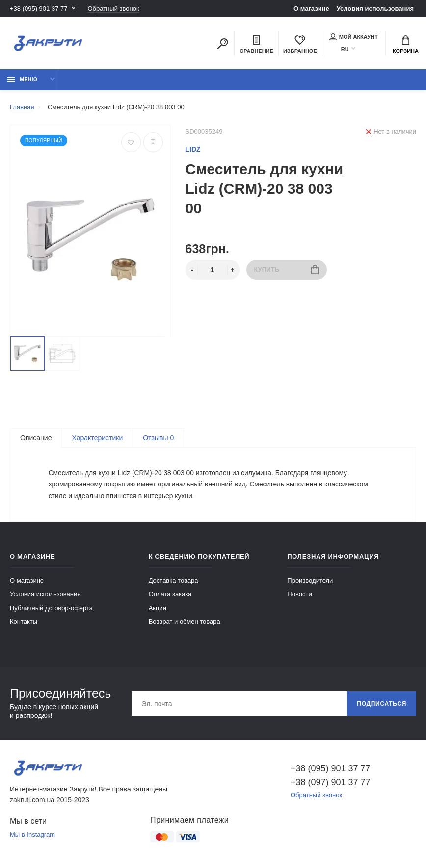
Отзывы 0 (158, 438)
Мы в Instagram (32, 835)
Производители (310, 581)
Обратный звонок (113, 9)
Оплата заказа (170, 595)
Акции (158, 609)
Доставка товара (173, 581)
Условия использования (375, 9)
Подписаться (382, 705)
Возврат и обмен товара (185, 623)
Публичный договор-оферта (51, 609)
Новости (299, 595)
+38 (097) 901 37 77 (331, 783)
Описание (36, 438)
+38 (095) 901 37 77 (39, 9)
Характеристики (97, 438)
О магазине (311, 9)
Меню (22, 79)
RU (345, 49)
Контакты (24, 623)
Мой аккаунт (354, 37)
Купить (286, 269)
